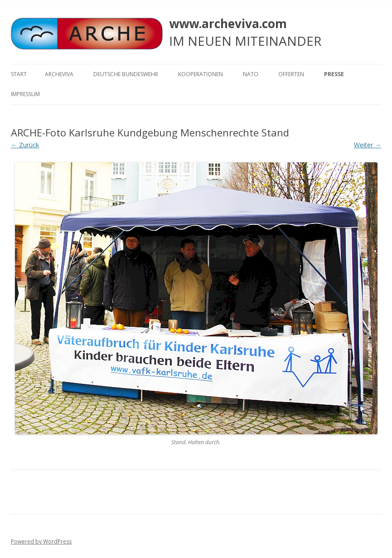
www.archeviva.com (228, 24)
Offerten (291, 74)
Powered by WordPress (41, 541)
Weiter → (368, 145)
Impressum (25, 94)
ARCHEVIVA (59, 74)
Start (19, 74)
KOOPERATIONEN (201, 74)
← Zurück (25, 145)
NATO (251, 74)
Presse (334, 74)
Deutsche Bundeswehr (126, 74)
